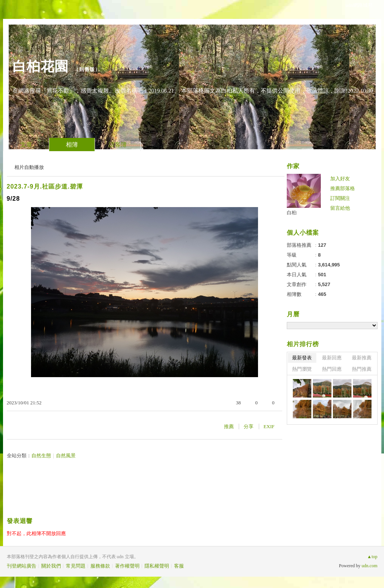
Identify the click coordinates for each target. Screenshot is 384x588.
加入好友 (340, 179)
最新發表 (302, 358)
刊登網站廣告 (22, 566)
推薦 (229, 426)
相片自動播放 (29, 167)
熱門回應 (332, 369)
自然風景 (66, 456)
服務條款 (100, 566)
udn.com (370, 566)
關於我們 (51, 566)
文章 (26, 145)
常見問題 (76, 566)
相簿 (72, 145)
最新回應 (332, 358)
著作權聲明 (127, 566)
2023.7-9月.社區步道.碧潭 (45, 186)
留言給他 (340, 208)
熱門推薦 (362, 369)
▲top (372, 557)
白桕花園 (40, 66)
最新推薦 (362, 358)
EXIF (269, 426)
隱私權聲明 (157, 566)
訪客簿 (118, 145)
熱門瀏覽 (302, 369)
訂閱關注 (340, 198)
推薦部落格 (343, 188)
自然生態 (41, 456)
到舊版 (87, 69)
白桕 (292, 213)
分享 (249, 426)
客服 (179, 566)
